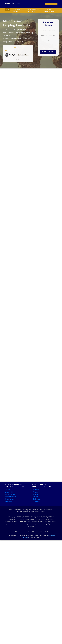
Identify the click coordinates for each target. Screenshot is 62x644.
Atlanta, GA (9, 490)
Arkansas (36, 497)
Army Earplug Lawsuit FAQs (24, 511)
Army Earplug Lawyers (39, 511)
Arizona (36, 494)
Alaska (35, 492)
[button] (12, 60)
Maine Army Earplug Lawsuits (18, 11)
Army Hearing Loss (33, 510)
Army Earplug (12, 4)
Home (8, 10)
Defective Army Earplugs (20, 510)
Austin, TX (9, 492)
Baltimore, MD (10, 494)
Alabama (36, 490)
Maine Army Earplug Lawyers (49, 11)
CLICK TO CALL (51, 4)
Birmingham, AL (11, 497)
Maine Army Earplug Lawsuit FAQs (33, 11)
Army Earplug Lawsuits (46, 510)
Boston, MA (9, 499)
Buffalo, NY (9, 501)
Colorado (36, 501)
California (36, 499)
